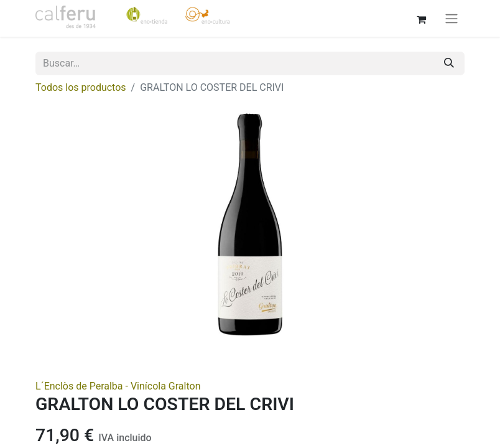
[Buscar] (449, 63)
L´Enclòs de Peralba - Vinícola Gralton (118, 386)
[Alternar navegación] (451, 18)
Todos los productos (81, 87)
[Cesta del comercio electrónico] (421, 18)
